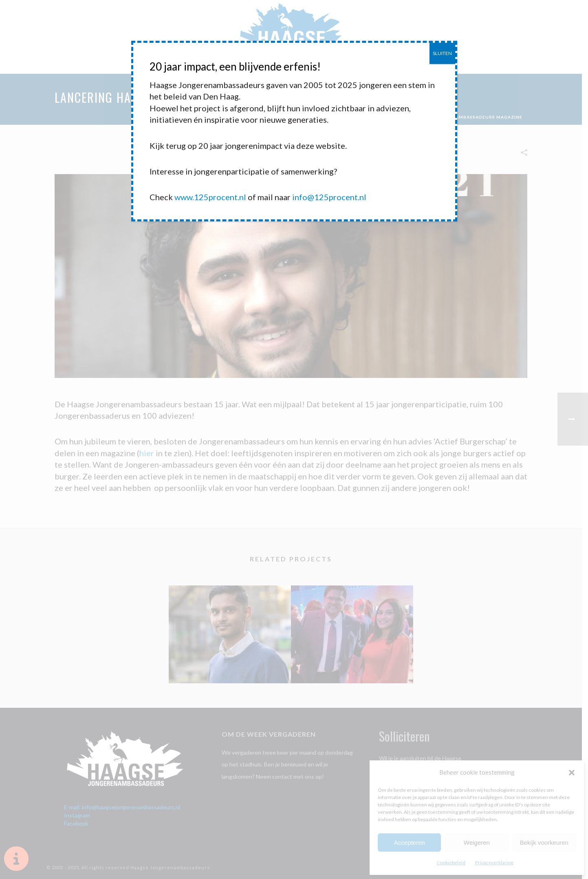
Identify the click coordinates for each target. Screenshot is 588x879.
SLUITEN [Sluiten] (442, 53)
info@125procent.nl (329, 197)
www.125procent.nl (210, 197)
